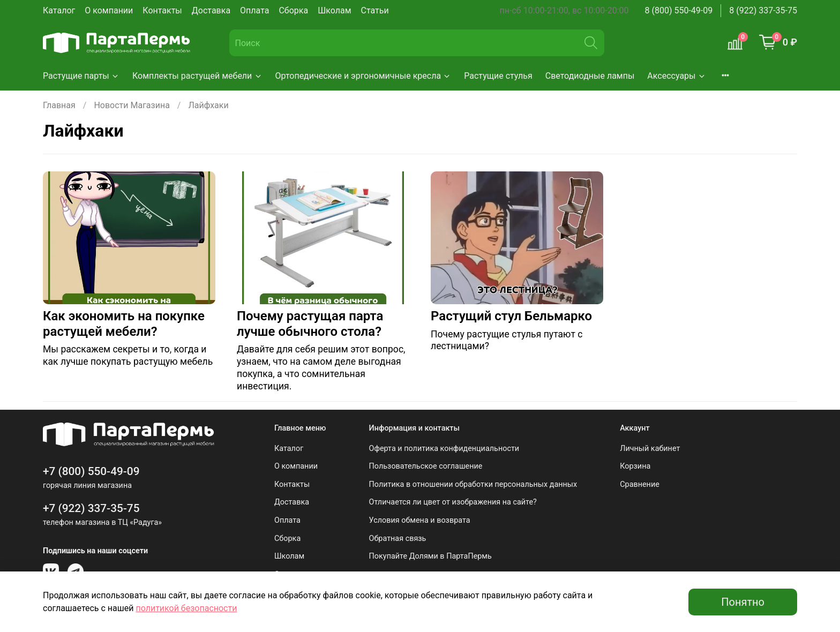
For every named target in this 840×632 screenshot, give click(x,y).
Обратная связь (398, 539)
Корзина (635, 466)
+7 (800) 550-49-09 (91, 471)
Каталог (59, 10)
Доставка (211, 10)
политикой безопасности (186, 608)
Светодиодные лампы (590, 76)
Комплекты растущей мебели (197, 76)
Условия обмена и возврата (420, 520)
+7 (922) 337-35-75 (91, 508)
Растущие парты (81, 76)
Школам (334, 10)
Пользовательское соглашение (426, 466)
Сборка (293, 10)
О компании (109, 10)
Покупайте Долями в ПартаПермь (430, 556)
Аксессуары (676, 76)
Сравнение (640, 484)
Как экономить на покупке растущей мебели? (124, 324)
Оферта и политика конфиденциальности (444, 449)
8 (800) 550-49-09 (679, 10)
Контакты (162, 10)
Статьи (375, 10)
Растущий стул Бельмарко (511, 316)
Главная (59, 105)
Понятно (743, 602)
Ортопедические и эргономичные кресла (363, 76)
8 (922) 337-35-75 (763, 10)
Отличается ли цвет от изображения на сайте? (453, 502)
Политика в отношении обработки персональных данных (473, 484)
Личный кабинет (650, 449)
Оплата (254, 10)
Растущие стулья (498, 76)
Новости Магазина (132, 105)
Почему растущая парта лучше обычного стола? (310, 324)
